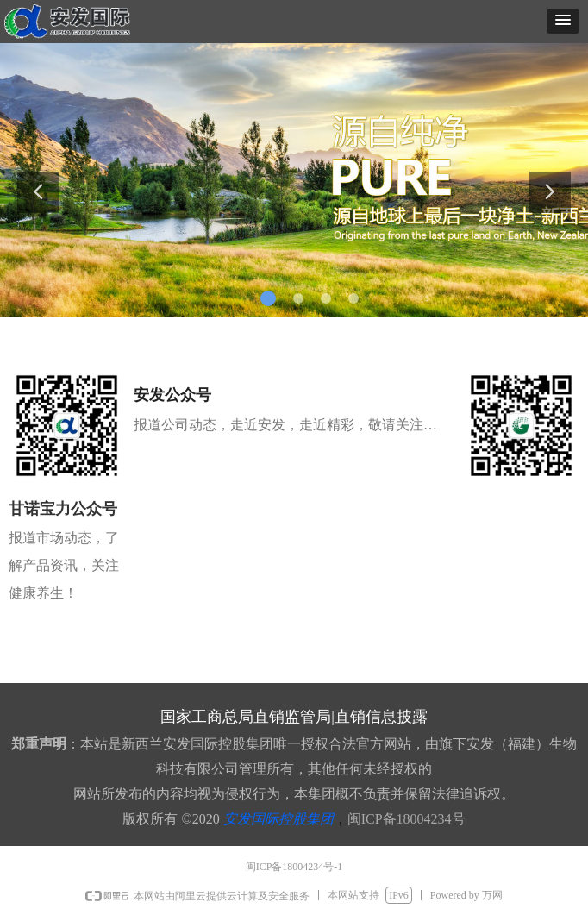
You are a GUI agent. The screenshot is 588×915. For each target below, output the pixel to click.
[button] (563, 21)
